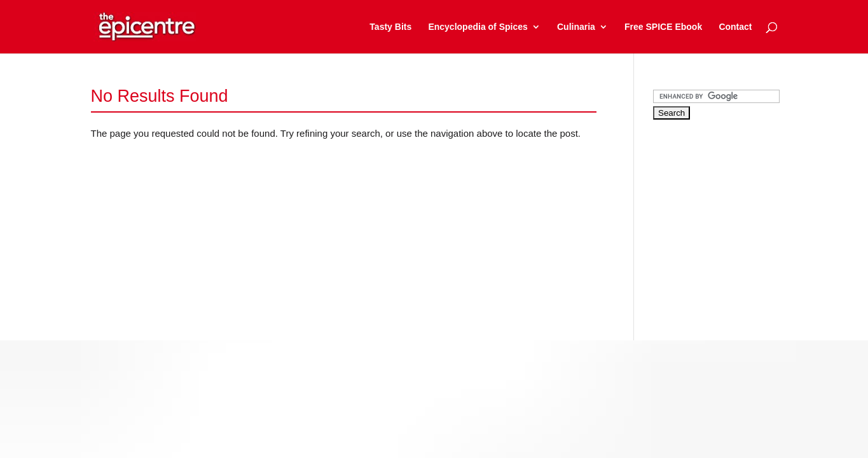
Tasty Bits (390, 27)
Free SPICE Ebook (663, 27)
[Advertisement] (748, 219)
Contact (735, 27)
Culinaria (576, 27)
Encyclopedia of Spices (478, 27)
